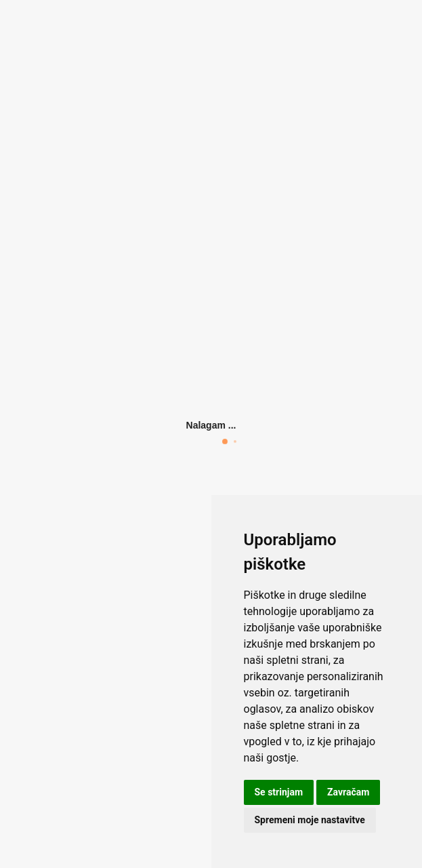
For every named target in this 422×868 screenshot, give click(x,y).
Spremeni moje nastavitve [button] (310, 820)
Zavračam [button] (348, 792)
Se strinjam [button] (279, 792)
